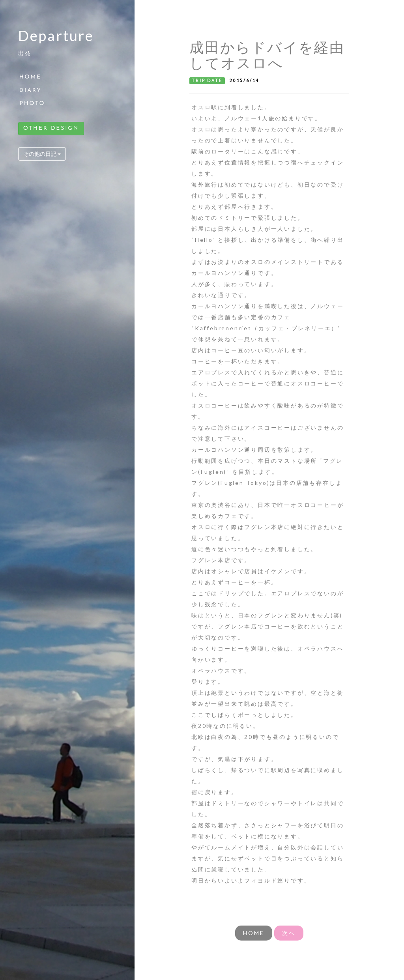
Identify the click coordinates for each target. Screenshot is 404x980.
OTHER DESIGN (51, 128)
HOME (30, 77)
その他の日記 (42, 154)
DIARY (31, 91)
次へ (289, 933)
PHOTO (33, 104)
